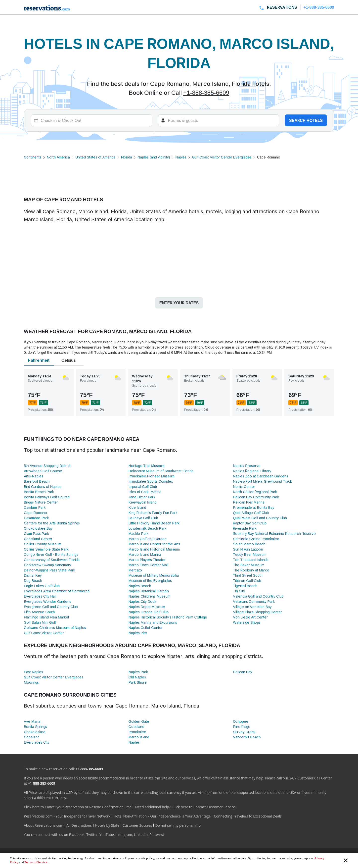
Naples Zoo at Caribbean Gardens (261, 476)
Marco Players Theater (147, 560)
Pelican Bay (243, 672)
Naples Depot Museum (147, 607)
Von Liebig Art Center (250, 617)
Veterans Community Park (254, 601)
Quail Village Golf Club (251, 513)
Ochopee (241, 721)
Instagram (124, 835)
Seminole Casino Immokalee (256, 539)
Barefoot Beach (37, 481)
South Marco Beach (249, 544)
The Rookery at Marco (251, 570)
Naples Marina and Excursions (153, 622)
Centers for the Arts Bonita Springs (52, 523)
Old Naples (137, 677)
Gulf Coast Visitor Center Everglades (222, 157)
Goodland (136, 727)
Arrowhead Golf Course (43, 471)
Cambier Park (35, 507)
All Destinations (79, 825)
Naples (181, 157)
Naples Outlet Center (146, 628)
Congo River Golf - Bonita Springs (51, 554)
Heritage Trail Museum (147, 466)
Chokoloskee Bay (38, 528)
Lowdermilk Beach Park (147, 528)
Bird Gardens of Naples (43, 486)
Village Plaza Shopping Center (257, 612)
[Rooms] (219, 120)
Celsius (69, 360)
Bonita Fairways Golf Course (47, 497)
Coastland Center (38, 539)
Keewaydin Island (143, 502)
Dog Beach (33, 581)
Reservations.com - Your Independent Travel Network (67, 816)
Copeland (32, 737)
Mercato (135, 570)
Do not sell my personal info (178, 825)
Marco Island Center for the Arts (155, 544)
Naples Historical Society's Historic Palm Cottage (168, 617)
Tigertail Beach (245, 586)
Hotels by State (107, 825)
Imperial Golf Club (143, 486)
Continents (33, 157)
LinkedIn (141, 835)
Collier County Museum (43, 544)
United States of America (95, 157)
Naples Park (138, 672)
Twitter (92, 835)
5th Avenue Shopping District (47, 466)
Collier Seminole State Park (46, 549)
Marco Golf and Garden (148, 539)
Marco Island (139, 737)
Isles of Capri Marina (145, 492)
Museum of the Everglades (150, 581)
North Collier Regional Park (255, 492)
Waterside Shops (247, 622)
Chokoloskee (35, 732)
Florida (127, 157)
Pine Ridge (242, 727)
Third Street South (248, 575)
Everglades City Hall (40, 596)
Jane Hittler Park (142, 497)
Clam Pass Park (36, 534)
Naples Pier (138, 633)
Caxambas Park (36, 518)
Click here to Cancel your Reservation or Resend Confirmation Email (79, 807)
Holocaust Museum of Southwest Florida (161, 471)
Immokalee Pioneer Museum (152, 476)
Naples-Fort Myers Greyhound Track (262, 481)
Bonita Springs (35, 727)
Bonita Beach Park (39, 492)
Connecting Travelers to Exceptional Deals (248, 816)
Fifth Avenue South (39, 612)
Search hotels (306, 120)
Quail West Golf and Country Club (260, 518)
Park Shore (138, 682)
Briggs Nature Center (41, 502)
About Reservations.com (44, 825)
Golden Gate (139, 721)
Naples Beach (140, 586)
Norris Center (244, 486)
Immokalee (137, 732)
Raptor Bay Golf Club (250, 523)
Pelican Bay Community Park (256, 497)
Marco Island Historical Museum (154, 549)
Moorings (31, 682)
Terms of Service (36, 862)
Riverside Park (245, 528)
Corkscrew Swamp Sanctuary (47, 565)
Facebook (77, 835)
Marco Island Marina (145, 554)
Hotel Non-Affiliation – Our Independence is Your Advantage (162, 816)
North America (58, 157)
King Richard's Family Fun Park (153, 513)
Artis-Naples (34, 476)
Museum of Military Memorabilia (154, 575)
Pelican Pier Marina (249, 502)
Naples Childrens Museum (149, 596)
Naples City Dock (142, 601)
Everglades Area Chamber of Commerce (57, 591)
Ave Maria (32, 721)
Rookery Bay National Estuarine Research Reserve (274, 534)
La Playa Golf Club (143, 518)
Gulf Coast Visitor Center (44, 633)
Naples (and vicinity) (154, 157)
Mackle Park (138, 534)
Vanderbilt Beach (247, 737)
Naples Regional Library (252, 471)
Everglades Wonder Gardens (47, 601)
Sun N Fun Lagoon (248, 549)
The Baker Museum (249, 565)
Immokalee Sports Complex (151, 481)
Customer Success (137, 825)
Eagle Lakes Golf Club (42, 586)
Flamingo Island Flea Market (46, 617)
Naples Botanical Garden (149, 591)
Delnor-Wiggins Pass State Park (49, 570)
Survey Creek (244, 732)
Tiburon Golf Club (247, 581)
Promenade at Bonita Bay (254, 507)
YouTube (107, 835)
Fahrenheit (39, 360)
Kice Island (137, 507)
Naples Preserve (247, 466)
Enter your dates (179, 303)
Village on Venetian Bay (252, 607)
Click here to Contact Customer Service (204, 807)
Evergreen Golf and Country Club (51, 607)
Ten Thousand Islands (251, 560)
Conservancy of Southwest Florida (52, 560)
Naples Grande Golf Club (149, 612)
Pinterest (157, 835)
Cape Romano (35, 513)
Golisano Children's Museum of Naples (55, 628)
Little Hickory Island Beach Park (154, 523)
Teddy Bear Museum (250, 554)
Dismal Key (33, 575)
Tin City (239, 591)
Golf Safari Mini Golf (40, 622)
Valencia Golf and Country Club (258, 596)
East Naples (33, 672)
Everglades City (37, 742)
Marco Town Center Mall (148, 565)
